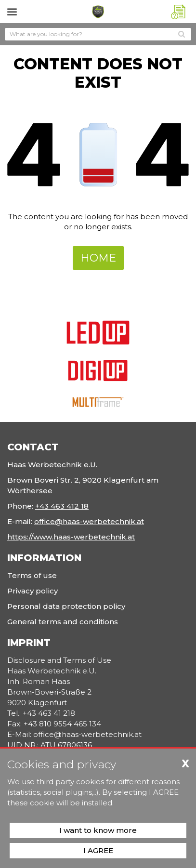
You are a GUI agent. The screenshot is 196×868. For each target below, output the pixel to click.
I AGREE (98, 850)
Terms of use (32, 575)
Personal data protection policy (66, 606)
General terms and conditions (63, 622)
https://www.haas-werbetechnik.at (71, 537)
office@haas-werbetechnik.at (89, 521)
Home (98, 258)
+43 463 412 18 (62, 506)
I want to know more (98, 830)
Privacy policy (33, 591)
